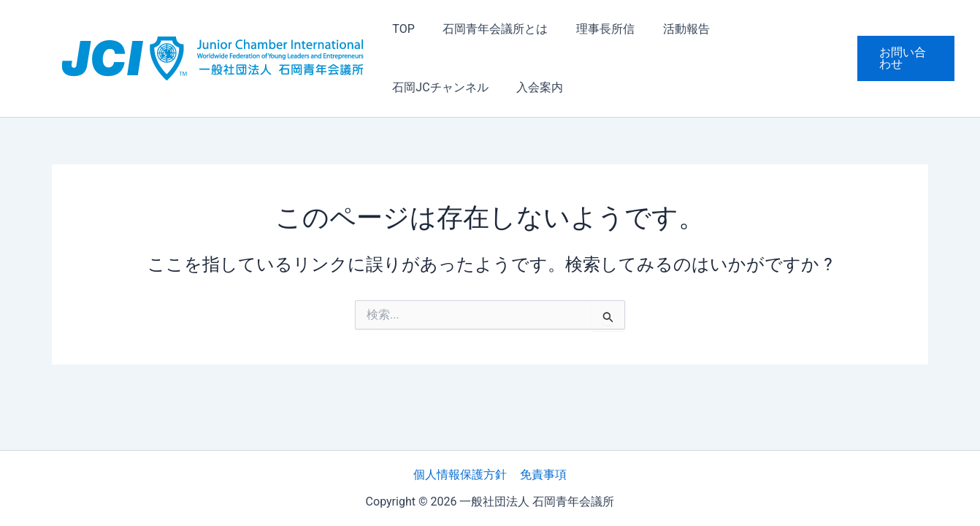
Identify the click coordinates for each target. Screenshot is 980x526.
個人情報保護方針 (461, 474)
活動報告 (669, 29)
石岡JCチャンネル (763, 29)
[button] (904, 58)
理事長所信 (593, 29)
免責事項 (543, 474)
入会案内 (413, 87)
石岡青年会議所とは (488, 29)
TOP (401, 29)
